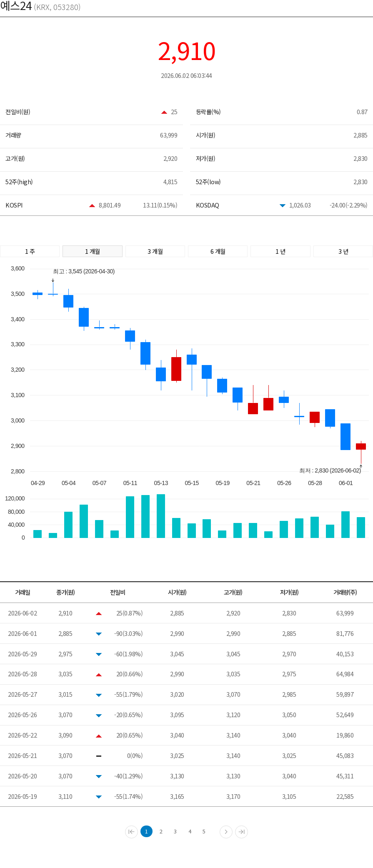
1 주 (30, 251)
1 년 (280, 251)
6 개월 (218, 251)
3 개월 (155, 251)
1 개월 (93, 251)
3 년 (343, 251)
